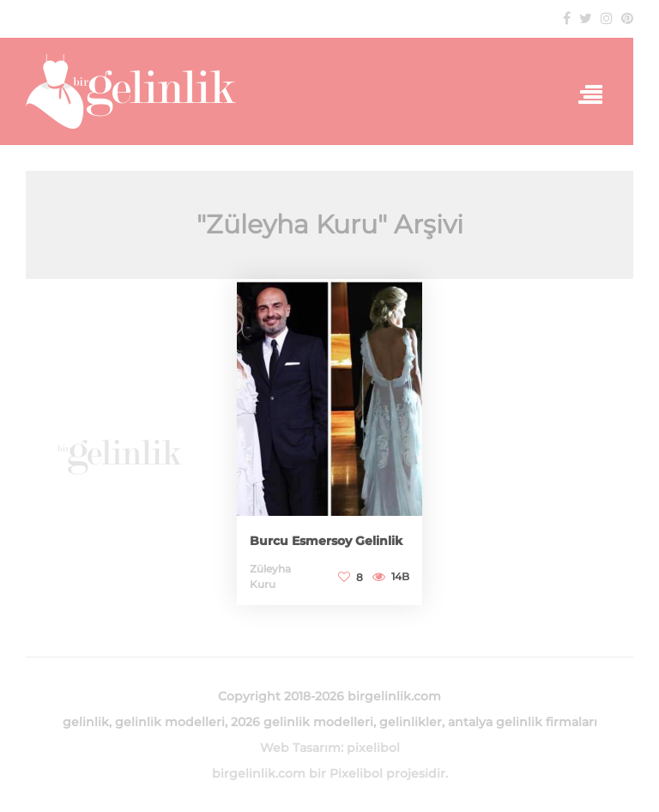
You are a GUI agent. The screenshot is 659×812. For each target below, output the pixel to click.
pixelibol (373, 748)
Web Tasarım (300, 748)
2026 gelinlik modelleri (302, 722)
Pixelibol (356, 773)
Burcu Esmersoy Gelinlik (326, 541)
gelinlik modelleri (170, 722)
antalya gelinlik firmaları (523, 722)
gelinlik (86, 722)
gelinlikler (411, 722)
